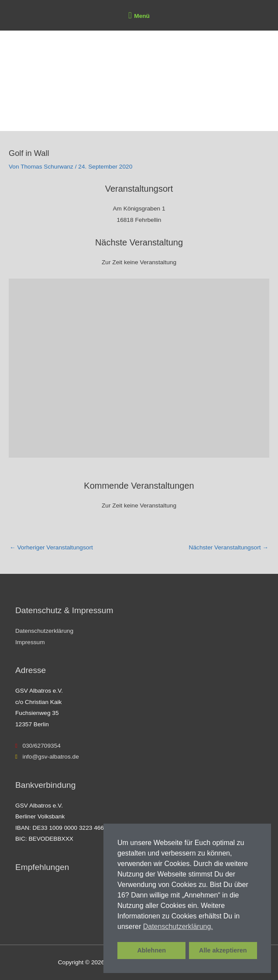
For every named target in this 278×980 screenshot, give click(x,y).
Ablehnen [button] (151, 950)
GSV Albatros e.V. (64, 110)
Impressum (30, 642)
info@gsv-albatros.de (47, 757)
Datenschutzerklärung (44, 631)
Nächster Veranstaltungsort (229, 547)
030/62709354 (38, 746)
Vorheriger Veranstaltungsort (51, 547)
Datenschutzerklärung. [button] (178, 927)
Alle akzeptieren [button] (223, 950)
